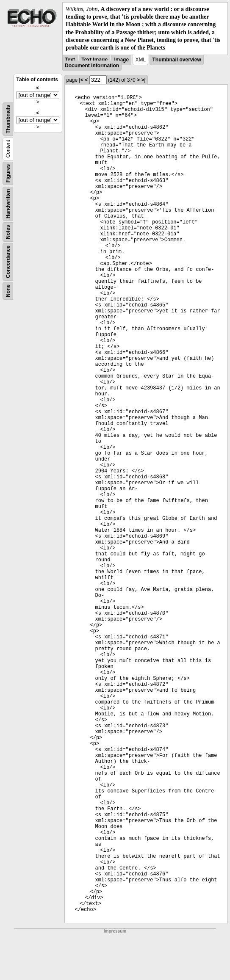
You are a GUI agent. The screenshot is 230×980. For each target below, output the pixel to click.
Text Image (94, 60)
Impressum (115, 931)
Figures (8, 173)
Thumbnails (8, 119)
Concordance (8, 262)
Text (70, 60)
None (8, 291)
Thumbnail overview (176, 60)
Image (121, 60)
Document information (92, 66)
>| (143, 80)
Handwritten (8, 204)
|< (81, 80)
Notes (8, 232)
